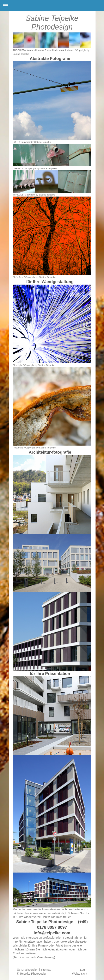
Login (84, 970)
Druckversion (28, 970)
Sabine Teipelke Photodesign (52, 23)
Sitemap (46, 970)
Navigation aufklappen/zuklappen (52, 5)
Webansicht (80, 974)
